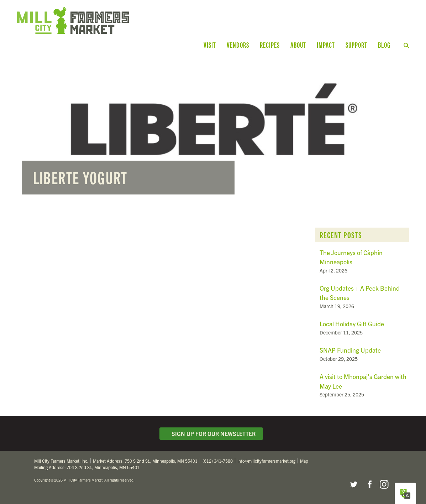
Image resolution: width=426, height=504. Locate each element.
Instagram (384, 484)
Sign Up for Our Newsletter (211, 433)
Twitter (353, 484)
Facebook (369, 484)
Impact (326, 45)
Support (356, 45)
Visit (210, 45)
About (298, 45)
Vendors (238, 45)
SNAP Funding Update (350, 350)
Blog (384, 45)
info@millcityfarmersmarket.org (266, 461)
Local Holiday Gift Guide (352, 324)
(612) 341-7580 (218, 461)
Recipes (270, 45)
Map (304, 461)
